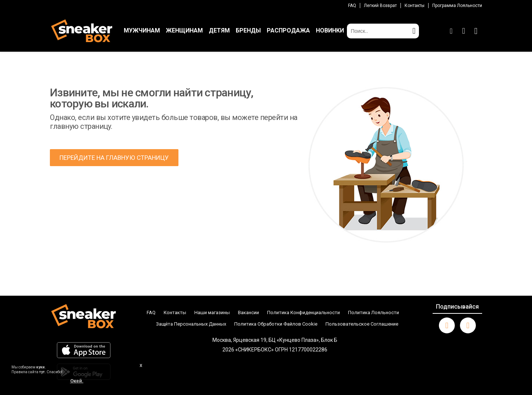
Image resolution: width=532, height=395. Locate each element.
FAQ (352, 6)
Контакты (415, 6)
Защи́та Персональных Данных (191, 324)
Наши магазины (212, 312)
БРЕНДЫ (248, 30)
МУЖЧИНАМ (142, 30)
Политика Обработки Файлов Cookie (276, 324)
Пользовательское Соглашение (362, 324)
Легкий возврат (380, 6)
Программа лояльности (457, 6)
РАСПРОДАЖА (288, 30)
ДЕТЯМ (219, 30)
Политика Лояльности (374, 312)
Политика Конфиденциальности (303, 312)
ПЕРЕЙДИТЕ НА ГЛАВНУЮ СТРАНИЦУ (114, 158)
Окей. (77, 381)
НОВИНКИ (330, 30)
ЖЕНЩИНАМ (184, 30)
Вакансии (248, 312)
